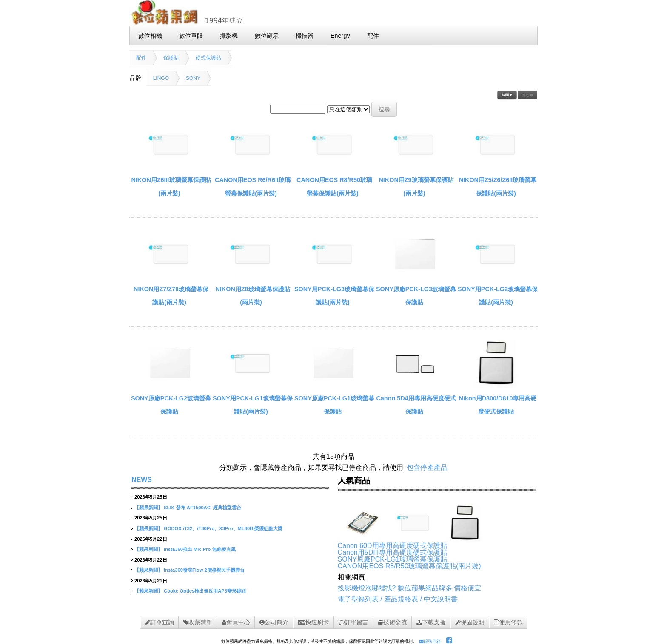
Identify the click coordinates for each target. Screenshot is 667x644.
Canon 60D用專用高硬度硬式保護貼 (392, 546)
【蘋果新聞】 (148, 508)
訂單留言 (353, 622)
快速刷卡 (314, 622)
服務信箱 (430, 641)
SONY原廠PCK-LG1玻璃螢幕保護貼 (393, 559)
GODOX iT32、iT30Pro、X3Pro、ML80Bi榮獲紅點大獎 (223, 528)
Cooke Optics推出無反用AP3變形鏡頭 (205, 591)
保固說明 (470, 622)
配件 (141, 58)
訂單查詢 (160, 622)
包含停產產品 (427, 467)
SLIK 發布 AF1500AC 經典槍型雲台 (202, 508)
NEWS (142, 480)
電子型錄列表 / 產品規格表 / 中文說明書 (398, 599)
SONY (193, 78)
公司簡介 (274, 622)
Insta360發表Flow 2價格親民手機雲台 (204, 570)
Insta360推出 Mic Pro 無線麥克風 (200, 549)
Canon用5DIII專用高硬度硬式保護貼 (392, 552)
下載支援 (431, 622)
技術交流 (392, 622)
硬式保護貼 (208, 58)
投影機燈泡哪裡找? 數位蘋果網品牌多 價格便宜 (410, 588)
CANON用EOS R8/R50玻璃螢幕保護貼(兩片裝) (409, 566)
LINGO (161, 78)
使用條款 (508, 622)
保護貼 (171, 58)
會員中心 (236, 622)
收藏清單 (198, 622)
